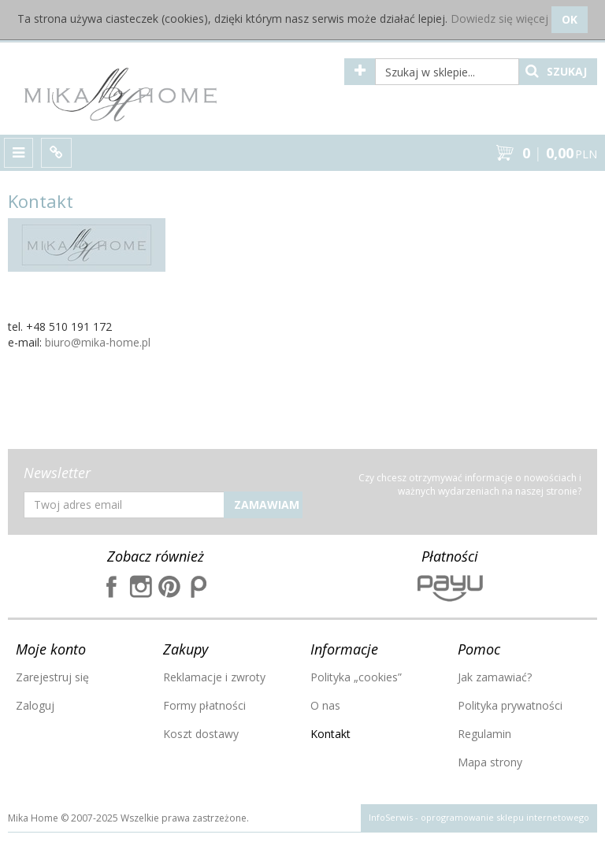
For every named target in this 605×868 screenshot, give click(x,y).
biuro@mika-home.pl (98, 342)
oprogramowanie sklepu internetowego (505, 817)
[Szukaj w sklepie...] (447, 72)
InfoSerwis (391, 817)
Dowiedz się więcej (499, 19)
